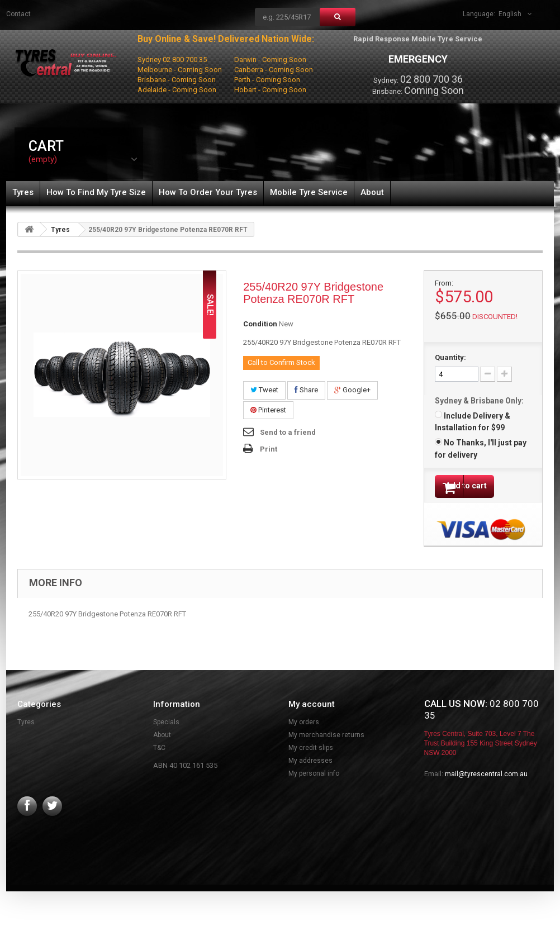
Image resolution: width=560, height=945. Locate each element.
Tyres (23, 192)
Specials (166, 726)
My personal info (314, 777)
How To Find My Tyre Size (96, 192)
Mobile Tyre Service (309, 192)
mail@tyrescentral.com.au (486, 778)
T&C (159, 752)
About (372, 192)
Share (306, 390)
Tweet (264, 390)
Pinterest (268, 410)
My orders (304, 726)
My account (312, 708)
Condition (260, 324)
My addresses (310, 764)
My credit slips (311, 752)
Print (269, 449)
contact (18, 14)
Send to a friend (288, 432)
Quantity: (450, 357)
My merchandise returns (326, 739)
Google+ (352, 390)
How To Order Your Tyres (208, 192)
